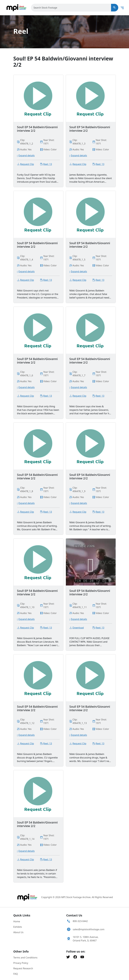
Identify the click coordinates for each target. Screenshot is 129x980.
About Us (18, 932)
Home (17, 921)
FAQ (16, 974)
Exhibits (18, 927)
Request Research (23, 968)
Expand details (27, 155)
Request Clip (27, 164)
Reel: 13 (48, 164)
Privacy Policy (21, 963)
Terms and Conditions (25, 958)
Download (78, 628)
